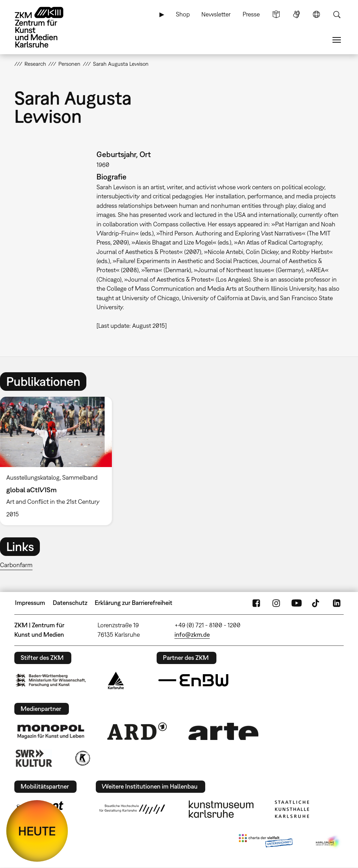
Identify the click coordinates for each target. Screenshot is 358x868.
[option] (59, 461)
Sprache (316, 14)
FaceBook (256, 603)
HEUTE (37, 831)
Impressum (30, 603)
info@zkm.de (192, 634)
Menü (337, 40)
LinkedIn (337, 603)
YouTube (296, 603)
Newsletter (216, 14)
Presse (251, 14)
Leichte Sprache (276, 14)
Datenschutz (70, 603)
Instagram (276, 603)
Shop (183, 14)
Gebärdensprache (296, 14)
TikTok (316, 603)
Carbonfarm (16, 565)
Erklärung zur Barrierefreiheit (134, 603)
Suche (337, 14)
